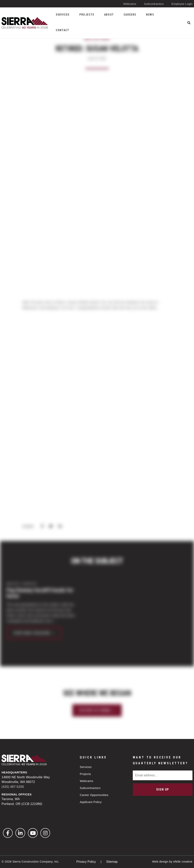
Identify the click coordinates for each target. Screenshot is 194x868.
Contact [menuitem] (62, 30)
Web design (160, 861)
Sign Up (163, 789)
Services (86, 767)
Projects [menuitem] (87, 15)
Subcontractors (154, 4)
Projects (85, 774)
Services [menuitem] (63, 15)
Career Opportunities (94, 795)
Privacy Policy (87, 862)
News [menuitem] (150, 15)
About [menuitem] (109, 15)
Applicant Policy (91, 802)
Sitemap (112, 862)
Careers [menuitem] (130, 15)
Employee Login (182, 4)
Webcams (130, 4)
